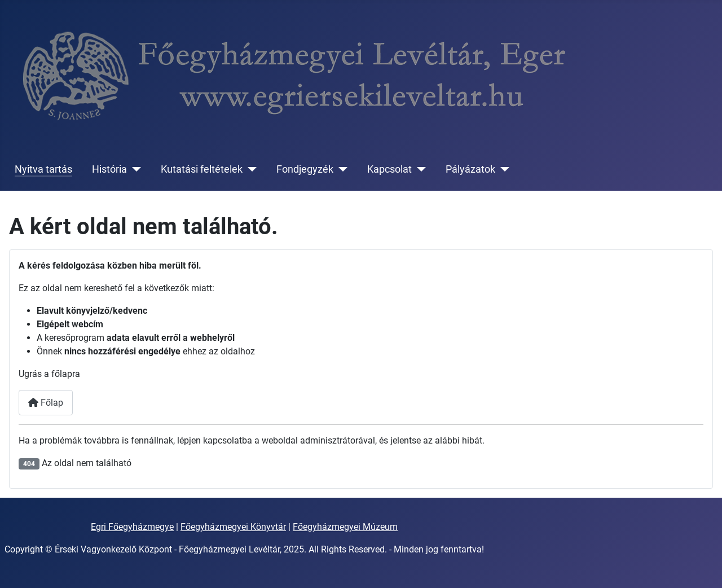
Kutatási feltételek (202, 169)
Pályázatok (470, 169)
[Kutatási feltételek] (250, 169)
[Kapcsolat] (419, 169)
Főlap (46, 403)
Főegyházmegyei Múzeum (345, 527)
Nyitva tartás (43, 169)
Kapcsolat (389, 169)
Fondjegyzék (305, 169)
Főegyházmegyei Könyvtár (233, 527)
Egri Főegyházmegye (132, 527)
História (109, 169)
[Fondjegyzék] (340, 169)
